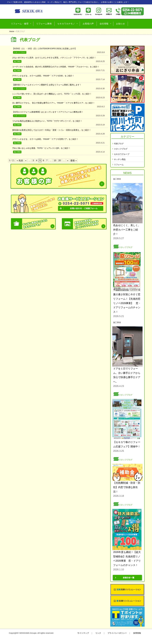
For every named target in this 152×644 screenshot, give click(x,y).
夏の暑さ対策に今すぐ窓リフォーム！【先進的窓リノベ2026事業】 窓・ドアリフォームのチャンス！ (127, 303)
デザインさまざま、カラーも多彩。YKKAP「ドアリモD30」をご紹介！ (43, 76)
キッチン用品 (120, 159)
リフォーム (119, 165)
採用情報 (137, 633)
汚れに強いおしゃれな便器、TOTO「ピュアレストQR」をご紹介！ (41, 148)
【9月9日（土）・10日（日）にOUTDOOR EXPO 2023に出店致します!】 (44, 49)
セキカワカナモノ (66, 24)
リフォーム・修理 (20, 24)
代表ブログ (119, 144)
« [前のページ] (26, 161)
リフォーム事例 (44, 24)
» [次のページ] (68, 161)
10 (55, 161)
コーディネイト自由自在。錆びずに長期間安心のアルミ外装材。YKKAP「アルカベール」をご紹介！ (56, 67)
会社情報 (104, 24)
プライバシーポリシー (117, 633)
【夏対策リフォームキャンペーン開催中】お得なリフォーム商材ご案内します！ (47, 85)
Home (12, 31)
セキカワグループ (122, 154)
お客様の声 (88, 24)
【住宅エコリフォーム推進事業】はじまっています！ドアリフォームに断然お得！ (48, 112)
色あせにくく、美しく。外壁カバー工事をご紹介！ (127, 230)
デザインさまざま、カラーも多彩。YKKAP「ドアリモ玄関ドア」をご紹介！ (45, 139)
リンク (98, 633)
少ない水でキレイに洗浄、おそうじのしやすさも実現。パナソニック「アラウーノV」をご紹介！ (54, 58)
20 (60, 161)
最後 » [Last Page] (73, 161)
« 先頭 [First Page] (20, 161)
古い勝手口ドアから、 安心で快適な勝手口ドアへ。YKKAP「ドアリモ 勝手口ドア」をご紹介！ (54, 103)
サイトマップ (83, 633)
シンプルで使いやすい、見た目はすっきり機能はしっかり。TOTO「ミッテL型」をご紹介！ (52, 94)
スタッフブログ (121, 149)
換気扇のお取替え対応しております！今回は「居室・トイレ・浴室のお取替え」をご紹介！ (52, 130)
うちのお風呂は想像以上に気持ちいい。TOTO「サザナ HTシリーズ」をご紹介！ (47, 121)
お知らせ (120, 24)
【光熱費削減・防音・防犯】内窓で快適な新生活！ (127, 487)
